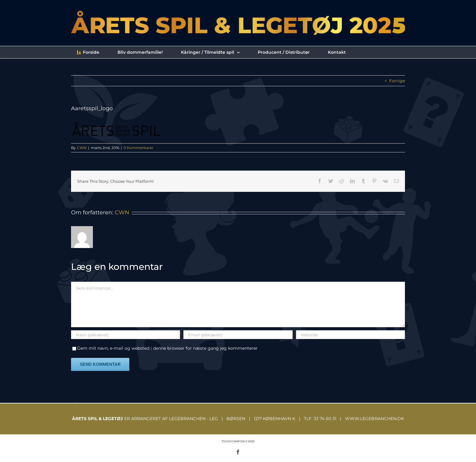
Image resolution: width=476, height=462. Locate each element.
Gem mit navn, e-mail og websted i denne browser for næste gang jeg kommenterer (167, 348)
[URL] (350, 335)
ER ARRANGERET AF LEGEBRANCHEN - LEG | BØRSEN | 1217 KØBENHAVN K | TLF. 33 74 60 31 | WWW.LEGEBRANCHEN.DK (238, 419)
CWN (82, 148)
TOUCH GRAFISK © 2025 (238, 441)
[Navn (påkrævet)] (126, 335)
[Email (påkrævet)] (238, 335)
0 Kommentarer (138, 148)
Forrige (397, 81)
